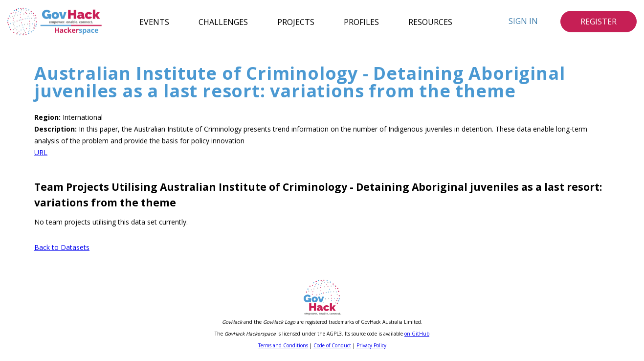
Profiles (361, 22)
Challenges (223, 22)
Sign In (523, 21)
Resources (430, 22)
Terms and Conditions (283, 345)
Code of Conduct (332, 345)
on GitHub (417, 334)
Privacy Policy (371, 345)
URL (41, 152)
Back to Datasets (62, 247)
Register (599, 22)
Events (154, 22)
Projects (296, 22)
